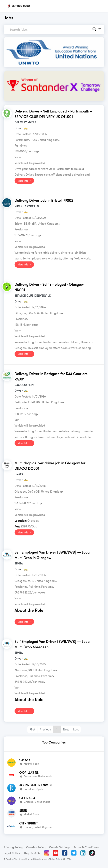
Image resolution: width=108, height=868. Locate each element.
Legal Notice (12, 853)
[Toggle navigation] (102, 6)
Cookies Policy (36, 847)
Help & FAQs (32, 853)
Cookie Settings (60, 847)
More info (24, 181)
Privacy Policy (13, 847)
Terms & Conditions (86, 847)
